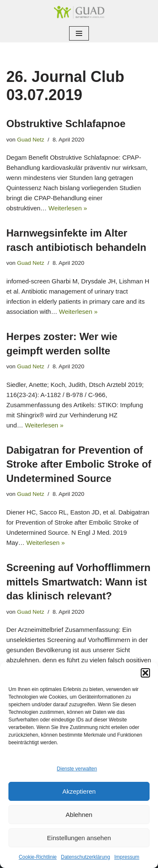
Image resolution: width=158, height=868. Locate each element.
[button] (145, 673)
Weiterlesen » (68, 208)
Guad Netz (31, 140)
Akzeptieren (79, 791)
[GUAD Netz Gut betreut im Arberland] (79, 12)
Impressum (127, 857)
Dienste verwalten (77, 769)
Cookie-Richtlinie (37, 857)
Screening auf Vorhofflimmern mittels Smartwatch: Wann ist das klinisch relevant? (78, 582)
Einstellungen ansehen (79, 838)
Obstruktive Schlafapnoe (66, 124)
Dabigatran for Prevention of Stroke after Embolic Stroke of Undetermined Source (79, 464)
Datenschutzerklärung (85, 857)
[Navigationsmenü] (79, 33)
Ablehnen (79, 815)
